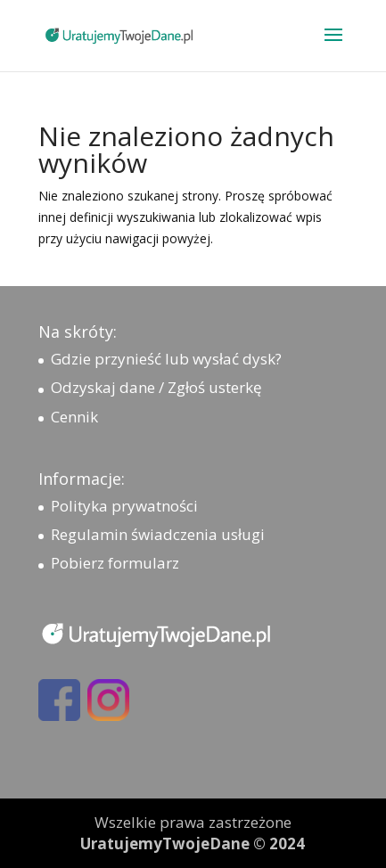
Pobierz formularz (115, 563)
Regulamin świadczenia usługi (158, 534)
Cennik (74, 417)
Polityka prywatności (124, 506)
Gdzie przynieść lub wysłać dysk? (166, 359)
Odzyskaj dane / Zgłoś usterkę (156, 387)
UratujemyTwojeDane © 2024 (193, 843)
